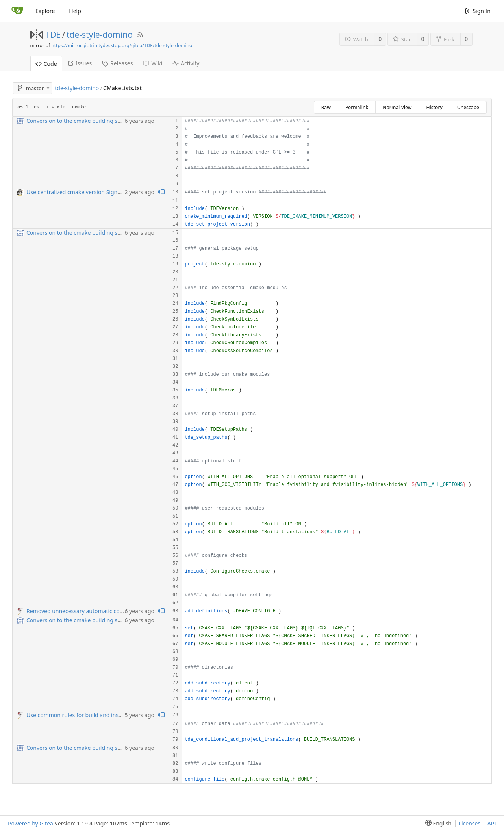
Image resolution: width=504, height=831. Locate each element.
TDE (53, 35)
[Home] (17, 11)
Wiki (153, 63)
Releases (117, 63)
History (434, 107)
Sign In (478, 11)
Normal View (397, 107)
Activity (186, 63)
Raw (326, 107)
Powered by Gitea (31, 823)
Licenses (470, 823)
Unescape (468, 107)
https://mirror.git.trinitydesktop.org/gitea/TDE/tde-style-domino (122, 45)
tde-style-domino (100, 35)
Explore (45, 11)
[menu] (437, 823)
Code (46, 64)
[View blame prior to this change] (161, 192)
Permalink (357, 107)
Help (75, 11)
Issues (80, 63)
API (492, 823)
